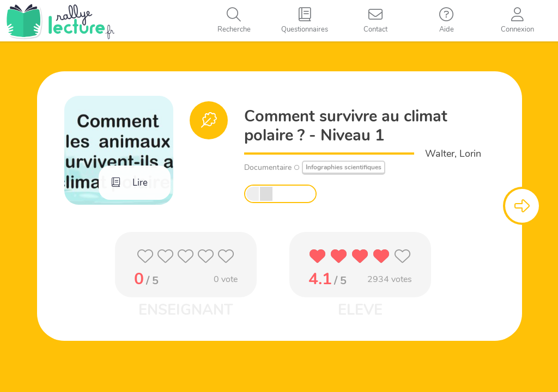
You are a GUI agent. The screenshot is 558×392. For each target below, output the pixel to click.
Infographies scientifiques (344, 167)
